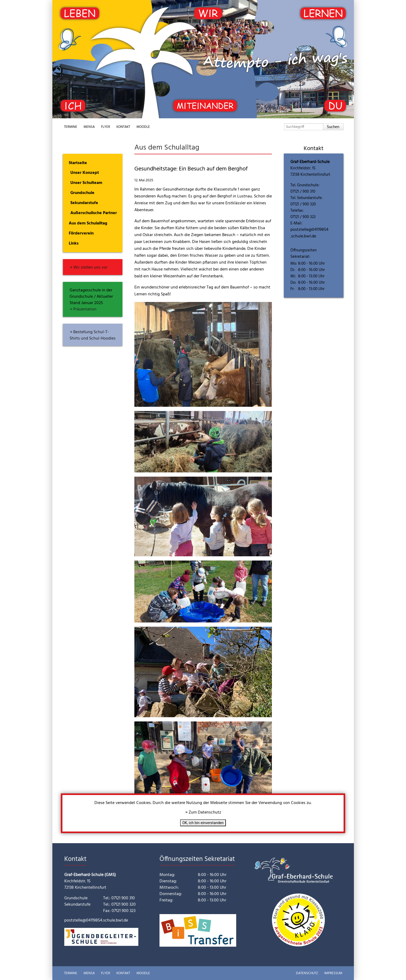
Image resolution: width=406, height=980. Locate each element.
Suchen (333, 127)
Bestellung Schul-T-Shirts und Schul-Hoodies (93, 335)
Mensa (89, 127)
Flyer (106, 127)
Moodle (143, 127)
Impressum (333, 973)
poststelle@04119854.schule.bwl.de (309, 233)
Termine (71, 127)
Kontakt (123, 127)
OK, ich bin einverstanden (203, 823)
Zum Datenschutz (205, 812)
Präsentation (85, 309)
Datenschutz (307, 973)
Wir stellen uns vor (90, 268)
